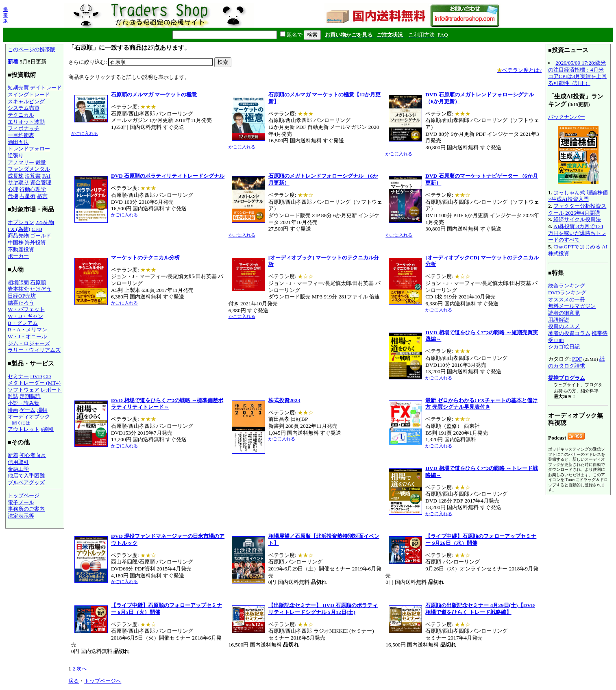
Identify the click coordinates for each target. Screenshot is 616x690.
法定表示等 (21, 516)
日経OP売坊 (22, 296)
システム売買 (24, 108)
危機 (13, 196)
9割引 (47, 429)
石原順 (38, 282)
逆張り (16, 156)
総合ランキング (567, 286)
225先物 (45, 222)
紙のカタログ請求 (576, 362)
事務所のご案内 (26, 509)
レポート (51, 390)
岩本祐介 (18, 289)
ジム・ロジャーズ (29, 343)
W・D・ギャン (25, 316)
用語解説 (559, 320)
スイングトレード (29, 95)
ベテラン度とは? (519, 70)
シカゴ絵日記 (564, 347)
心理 (13, 189)
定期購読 (30, 396)
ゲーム (27, 410)
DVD (36, 376)
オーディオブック (29, 417)
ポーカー (18, 256)
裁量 (41, 162)
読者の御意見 (564, 313)
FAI (47, 176)
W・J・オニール (27, 336)
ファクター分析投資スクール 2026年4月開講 (577, 209)
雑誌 (13, 396)
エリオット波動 (26, 122)
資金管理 (41, 182)
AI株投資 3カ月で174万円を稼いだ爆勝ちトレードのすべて (577, 233)
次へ (82, 669)
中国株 (16, 243)
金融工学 (18, 469)
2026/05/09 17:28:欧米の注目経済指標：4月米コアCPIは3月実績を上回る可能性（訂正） (577, 73)
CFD (37, 229)
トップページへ (103, 681)
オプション (21, 222)
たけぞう (41, 289)
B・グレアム (23, 323)
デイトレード (46, 88)
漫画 (13, 410)
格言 (42, 196)
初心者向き (33, 455)
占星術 (27, 196)
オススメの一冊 (567, 299)
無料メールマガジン (572, 306)
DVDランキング (567, 293)
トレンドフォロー (29, 149)
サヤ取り (18, 182)
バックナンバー (567, 117)
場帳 (42, 410)
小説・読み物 (24, 403)
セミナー (18, 376)
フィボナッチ (24, 128)
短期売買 (18, 88)
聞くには (21, 423)
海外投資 (35, 243)
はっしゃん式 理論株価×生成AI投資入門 (578, 196)
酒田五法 (18, 142)
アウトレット (24, 429)
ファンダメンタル (29, 169)
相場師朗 (18, 282)
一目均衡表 (21, 135)
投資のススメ (564, 326)
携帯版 (5, 15)
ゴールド (41, 236)
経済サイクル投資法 (577, 219)
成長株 (16, 176)
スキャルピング (26, 101)
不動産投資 (21, 249)
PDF (577, 359)
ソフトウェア (24, 390)
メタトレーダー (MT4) (34, 383)
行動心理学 (33, 189)
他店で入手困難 (26, 476)
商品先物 (18, 236)
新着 (13, 62)
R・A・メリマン (27, 330)
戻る (74, 681)
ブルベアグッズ (26, 482)
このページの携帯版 (32, 49)
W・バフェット (26, 309)
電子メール (21, 502)
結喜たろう (21, 303)
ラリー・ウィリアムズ (34, 350)
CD (47, 376)
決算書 (33, 176)
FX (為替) (19, 229)
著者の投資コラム (569, 333)
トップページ (24, 495)
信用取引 (18, 462)
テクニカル (21, 115)
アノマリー (21, 162)
